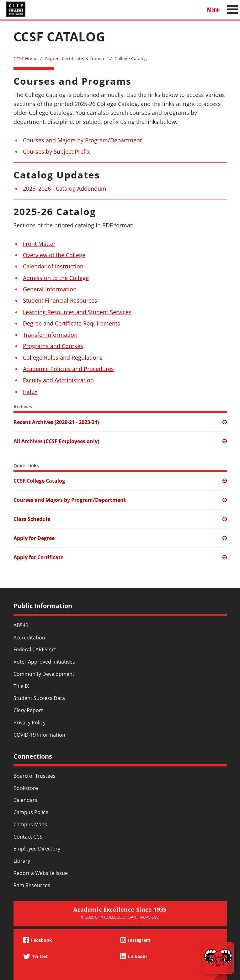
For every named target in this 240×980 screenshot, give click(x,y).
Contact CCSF (29, 837)
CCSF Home (25, 58)
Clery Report (28, 710)
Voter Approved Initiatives (44, 662)
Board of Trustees (35, 776)
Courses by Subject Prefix (56, 151)
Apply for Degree (34, 538)
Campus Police (31, 812)
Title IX (21, 686)
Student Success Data (39, 698)
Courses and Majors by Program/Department (82, 140)
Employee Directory (37, 849)
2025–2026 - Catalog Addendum (65, 188)
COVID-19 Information (39, 735)
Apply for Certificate (38, 557)
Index (30, 392)
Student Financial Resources (60, 300)
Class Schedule (32, 519)
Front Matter (39, 244)
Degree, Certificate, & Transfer (76, 58)
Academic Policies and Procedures (68, 369)
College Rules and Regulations (63, 358)
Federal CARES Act (35, 649)
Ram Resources (32, 885)
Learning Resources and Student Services (77, 312)
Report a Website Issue (41, 873)
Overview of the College (54, 255)
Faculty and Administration (58, 380)
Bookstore (26, 788)
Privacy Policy (29, 723)
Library (22, 861)
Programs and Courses (53, 346)
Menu (213, 9)
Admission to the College (56, 278)
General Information (50, 289)
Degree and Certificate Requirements (72, 323)
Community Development (44, 674)
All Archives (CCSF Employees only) (56, 441)
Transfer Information (50, 335)
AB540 (21, 625)
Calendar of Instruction (53, 266)
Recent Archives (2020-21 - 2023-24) (56, 422)
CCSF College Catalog (39, 481)
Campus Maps (30, 824)
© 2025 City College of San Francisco (120, 917)
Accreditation (29, 638)
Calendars (25, 800)
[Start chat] (218, 958)
